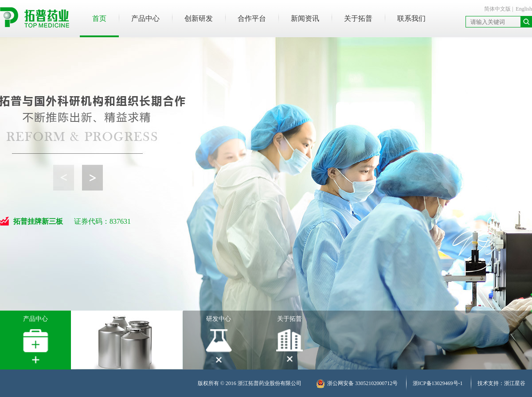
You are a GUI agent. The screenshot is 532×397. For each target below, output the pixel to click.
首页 (99, 18)
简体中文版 (497, 9)
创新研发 (199, 18)
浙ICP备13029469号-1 (438, 383)
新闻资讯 (305, 18)
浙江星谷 (515, 383)
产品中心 (145, 18)
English (524, 9)
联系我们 (411, 18)
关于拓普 (358, 18)
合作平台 (252, 18)
